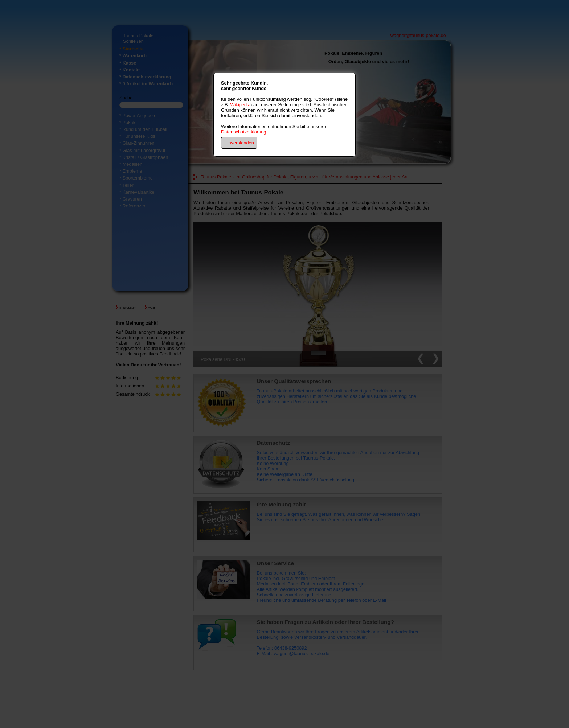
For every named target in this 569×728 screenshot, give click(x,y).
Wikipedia (240, 105)
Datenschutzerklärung (243, 132)
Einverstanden (239, 143)
